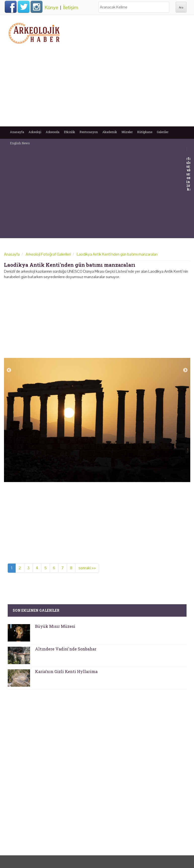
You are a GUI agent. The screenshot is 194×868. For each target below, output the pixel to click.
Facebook (11, 7)
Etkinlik (69, 132)
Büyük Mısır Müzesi (55, 626)
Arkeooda (53, 132)
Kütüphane (145, 132)
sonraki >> (87, 568)
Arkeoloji (35, 132)
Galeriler (163, 132)
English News (20, 143)
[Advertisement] (97, 87)
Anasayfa (17, 132)
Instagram (37, 7)
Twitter (24, 7)
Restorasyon (89, 132)
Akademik (110, 132)
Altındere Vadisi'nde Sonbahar (66, 649)
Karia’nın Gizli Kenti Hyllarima (66, 671)
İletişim (71, 7)
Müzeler (127, 132)
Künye (51, 7)
